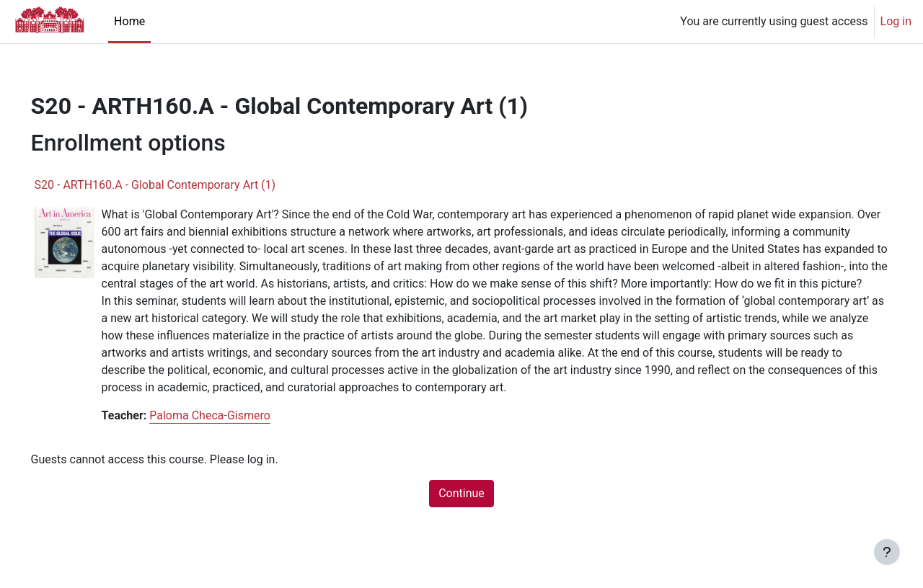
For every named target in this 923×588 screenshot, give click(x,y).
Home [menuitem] (129, 21)
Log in (896, 21)
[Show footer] (887, 552)
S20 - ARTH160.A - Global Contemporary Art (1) (176, 185)
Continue (461, 511)
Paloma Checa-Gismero (231, 433)
